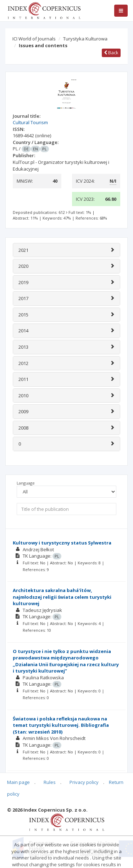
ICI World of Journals (34, 39)
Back (111, 52)
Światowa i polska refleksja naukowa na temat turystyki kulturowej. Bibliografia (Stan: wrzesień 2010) (61, 725)
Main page (18, 782)
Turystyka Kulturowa (85, 39)
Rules (50, 782)
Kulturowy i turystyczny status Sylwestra (62, 543)
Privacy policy (84, 782)
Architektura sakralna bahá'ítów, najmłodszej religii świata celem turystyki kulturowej (62, 597)
